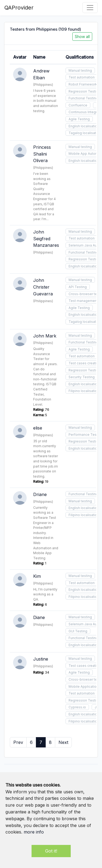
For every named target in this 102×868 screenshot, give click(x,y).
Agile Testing (79, 119)
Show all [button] (82, 37)
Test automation (82, 77)
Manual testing (80, 70)
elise (38, 428)
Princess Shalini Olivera (42, 154)
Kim (37, 576)
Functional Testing (83, 98)
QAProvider (19, 8)
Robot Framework (83, 84)
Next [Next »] (63, 742)
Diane (39, 617)
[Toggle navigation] (90, 8)
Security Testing (82, 377)
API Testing (78, 287)
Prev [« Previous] (18, 742)
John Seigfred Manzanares (46, 239)
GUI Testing (78, 631)
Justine (41, 659)
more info (34, 832)
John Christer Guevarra (43, 287)
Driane (40, 494)
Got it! (51, 851)
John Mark (45, 336)
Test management (83, 301)
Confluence (78, 105)
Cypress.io (77, 707)
